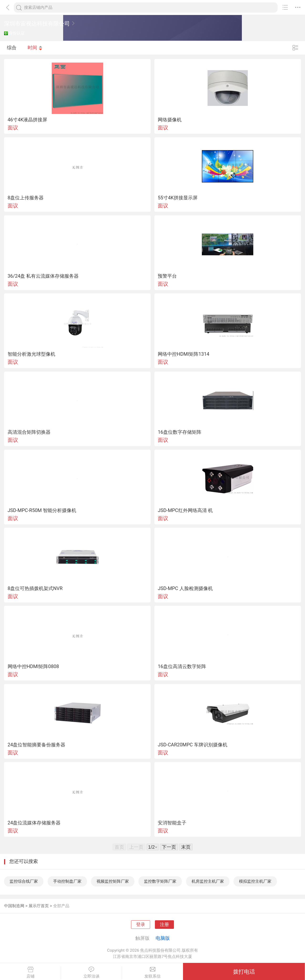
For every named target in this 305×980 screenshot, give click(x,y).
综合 (12, 48)
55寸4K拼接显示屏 (178, 198)
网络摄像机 (170, 120)
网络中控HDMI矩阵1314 (183, 354)
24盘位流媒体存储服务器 (34, 823)
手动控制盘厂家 (67, 881)
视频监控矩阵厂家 (113, 881)
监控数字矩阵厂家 (160, 881)
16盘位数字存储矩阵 (180, 432)
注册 (164, 925)
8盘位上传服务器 (26, 198)
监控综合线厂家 (24, 881)
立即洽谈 (91, 973)
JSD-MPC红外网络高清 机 (185, 510)
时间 (35, 48)
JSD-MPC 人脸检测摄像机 (185, 588)
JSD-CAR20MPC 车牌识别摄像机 (193, 745)
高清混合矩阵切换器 (29, 432)
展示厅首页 (39, 906)
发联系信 (152, 973)
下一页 (169, 847)
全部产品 (61, 906)
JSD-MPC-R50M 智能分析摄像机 (42, 510)
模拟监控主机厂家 (255, 881)
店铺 (30, 973)
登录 (141, 925)
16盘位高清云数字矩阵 (182, 666)
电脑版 (163, 938)
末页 (186, 847)
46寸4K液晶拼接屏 (28, 120)
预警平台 (167, 276)
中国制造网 (14, 906)
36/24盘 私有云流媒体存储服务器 (43, 276)
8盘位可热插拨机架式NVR (35, 588)
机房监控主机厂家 (208, 881)
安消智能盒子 (172, 823)
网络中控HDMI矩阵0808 (33, 666)
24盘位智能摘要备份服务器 (37, 745)
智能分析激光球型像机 (31, 354)
